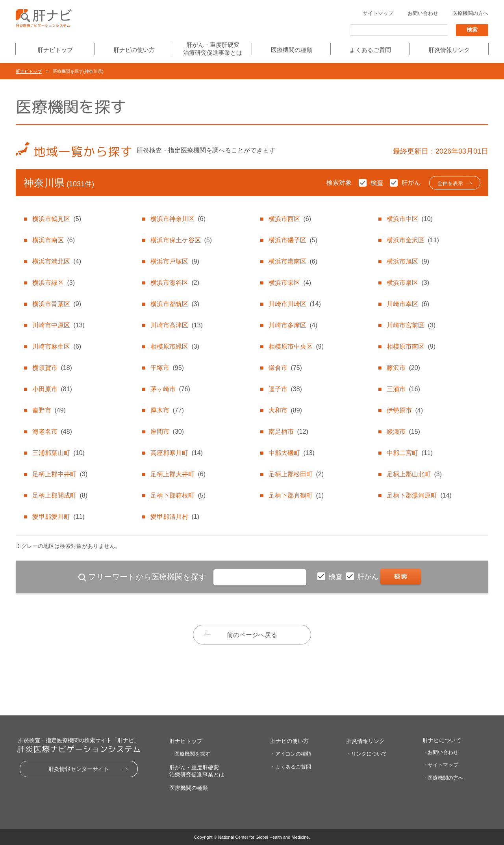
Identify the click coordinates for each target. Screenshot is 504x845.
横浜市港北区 (57, 261)
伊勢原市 (405, 410)
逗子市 (285, 389)
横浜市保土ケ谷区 (181, 240)
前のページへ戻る (252, 635)
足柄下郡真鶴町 (296, 495)
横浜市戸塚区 (175, 261)
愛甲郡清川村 (175, 517)
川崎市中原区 (58, 325)
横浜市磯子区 (293, 240)
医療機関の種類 (292, 50)
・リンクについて (367, 754)
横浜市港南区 (293, 261)
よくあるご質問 (370, 50)
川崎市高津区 (176, 325)
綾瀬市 (403, 432)
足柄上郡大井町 (178, 474)
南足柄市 (288, 432)
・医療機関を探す (190, 754)
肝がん (369, 577)
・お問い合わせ (440, 752)
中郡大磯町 (291, 453)
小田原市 (52, 389)
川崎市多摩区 (293, 325)
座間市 (167, 432)
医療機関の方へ (470, 13)
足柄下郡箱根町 (178, 495)
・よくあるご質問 (291, 767)
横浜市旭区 (408, 261)
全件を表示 (450, 183)
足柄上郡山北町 (414, 474)
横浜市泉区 (408, 283)
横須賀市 (52, 368)
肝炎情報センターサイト (79, 769)
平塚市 (167, 368)
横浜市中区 (409, 219)
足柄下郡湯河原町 (419, 495)
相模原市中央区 (296, 346)
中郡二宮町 (409, 453)
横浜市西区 (290, 219)
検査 (336, 577)
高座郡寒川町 (176, 453)
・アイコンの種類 (291, 754)
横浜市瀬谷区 (175, 283)
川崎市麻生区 (57, 346)
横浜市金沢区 (413, 240)
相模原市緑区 (175, 346)
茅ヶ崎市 (170, 389)
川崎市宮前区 (411, 325)
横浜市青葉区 (57, 304)
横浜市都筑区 (175, 304)
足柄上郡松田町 (296, 474)
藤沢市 (403, 368)
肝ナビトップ (55, 50)
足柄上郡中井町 (60, 474)
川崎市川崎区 (295, 304)
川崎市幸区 (408, 304)
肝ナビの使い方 (134, 50)
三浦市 (403, 389)
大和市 (285, 410)
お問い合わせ (423, 13)
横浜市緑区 (54, 283)
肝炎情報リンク (449, 50)
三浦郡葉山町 (58, 453)
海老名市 (52, 432)
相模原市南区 (411, 346)
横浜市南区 (54, 240)
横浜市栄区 (290, 283)
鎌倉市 (285, 368)
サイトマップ (378, 13)
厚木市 (167, 410)
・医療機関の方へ (443, 778)
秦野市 (49, 410)
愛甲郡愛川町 (58, 517)
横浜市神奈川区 (178, 219)
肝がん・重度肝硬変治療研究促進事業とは (213, 49)
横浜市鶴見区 (57, 219)
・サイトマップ (440, 765)
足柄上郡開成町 (60, 495)
